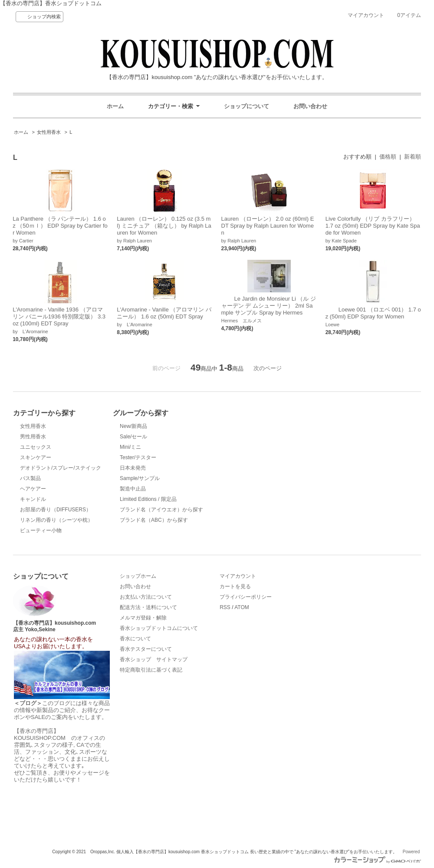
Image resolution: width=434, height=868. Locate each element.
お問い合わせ (310, 106)
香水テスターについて (146, 649)
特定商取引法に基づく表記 (151, 670)
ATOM (242, 607)
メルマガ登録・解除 (143, 618)
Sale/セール (133, 437)
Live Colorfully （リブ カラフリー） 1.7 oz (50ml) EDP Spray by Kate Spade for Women (373, 226)
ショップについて (247, 106)
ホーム (115, 106)
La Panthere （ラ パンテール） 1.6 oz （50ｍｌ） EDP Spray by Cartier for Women (60, 226)
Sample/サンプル (140, 478)
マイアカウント (366, 15)
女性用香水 (49, 132)
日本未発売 (133, 468)
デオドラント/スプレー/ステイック (61, 468)
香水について (135, 639)
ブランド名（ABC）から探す (154, 520)
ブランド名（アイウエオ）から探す (161, 510)
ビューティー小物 (41, 530)
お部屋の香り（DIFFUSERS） (56, 510)
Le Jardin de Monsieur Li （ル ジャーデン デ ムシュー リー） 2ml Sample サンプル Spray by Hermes (269, 306)
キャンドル (33, 499)
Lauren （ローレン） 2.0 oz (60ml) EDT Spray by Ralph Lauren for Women (268, 226)
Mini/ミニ (130, 447)
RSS (225, 607)
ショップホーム (138, 576)
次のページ (268, 368)
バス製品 (30, 478)
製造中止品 (133, 489)
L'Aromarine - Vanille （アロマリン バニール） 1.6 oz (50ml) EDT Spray (164, 313)
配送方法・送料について (148, 607)
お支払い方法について (146, 597)
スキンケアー (36, 457)
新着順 (413, 157)
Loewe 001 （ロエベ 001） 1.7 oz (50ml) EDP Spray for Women (373, 313)
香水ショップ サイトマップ (154, 659)
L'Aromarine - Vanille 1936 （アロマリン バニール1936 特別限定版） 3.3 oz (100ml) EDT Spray (59, 316)
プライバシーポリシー (246, 597)
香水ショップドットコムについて (159, 628)
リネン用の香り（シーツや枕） (56, 520)
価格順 (388, 157)
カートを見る (235, 586)
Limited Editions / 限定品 (148, 499)
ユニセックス (36, 447)
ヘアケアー (33, 489)
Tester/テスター (138, 457)
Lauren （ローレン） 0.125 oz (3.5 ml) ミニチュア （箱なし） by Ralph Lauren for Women (164, 226)
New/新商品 (133, 426)
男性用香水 (33, 437)
